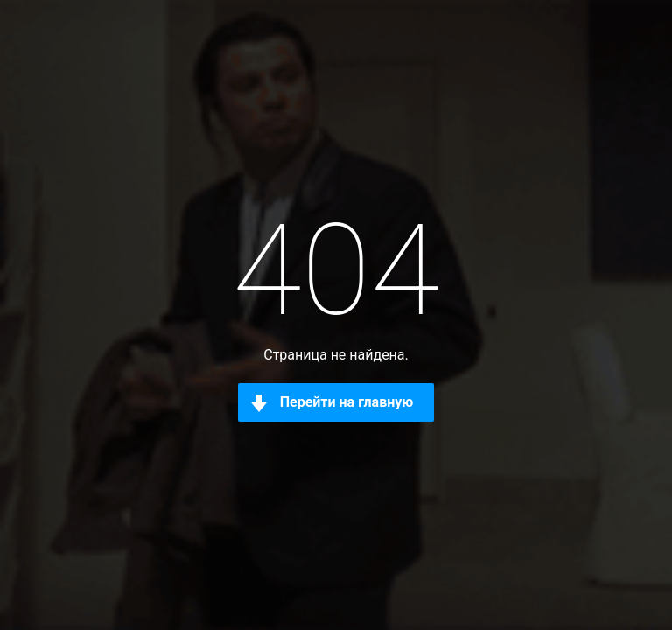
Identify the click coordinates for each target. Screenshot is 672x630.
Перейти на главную (347, 402)
